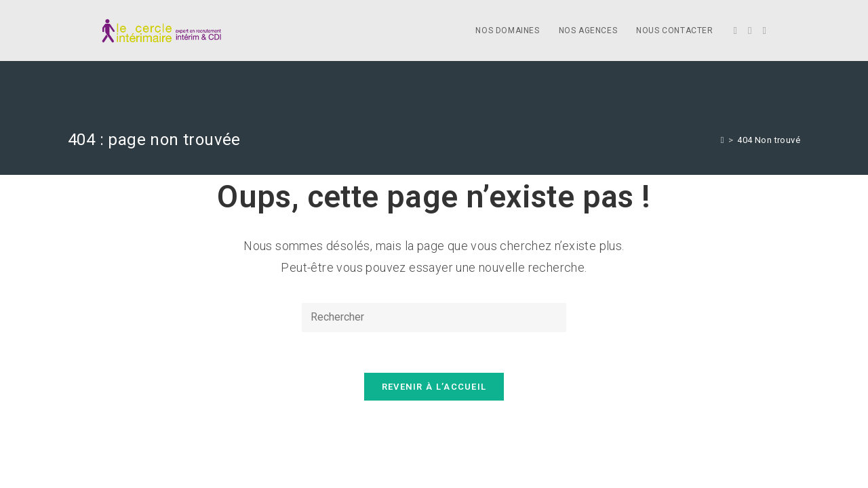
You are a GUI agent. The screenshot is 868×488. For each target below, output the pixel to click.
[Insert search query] (434, 318)
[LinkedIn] (765, 31)
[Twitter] (735, 31)
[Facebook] (750, 31)
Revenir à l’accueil (434, 387)
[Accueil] (723, 140)
